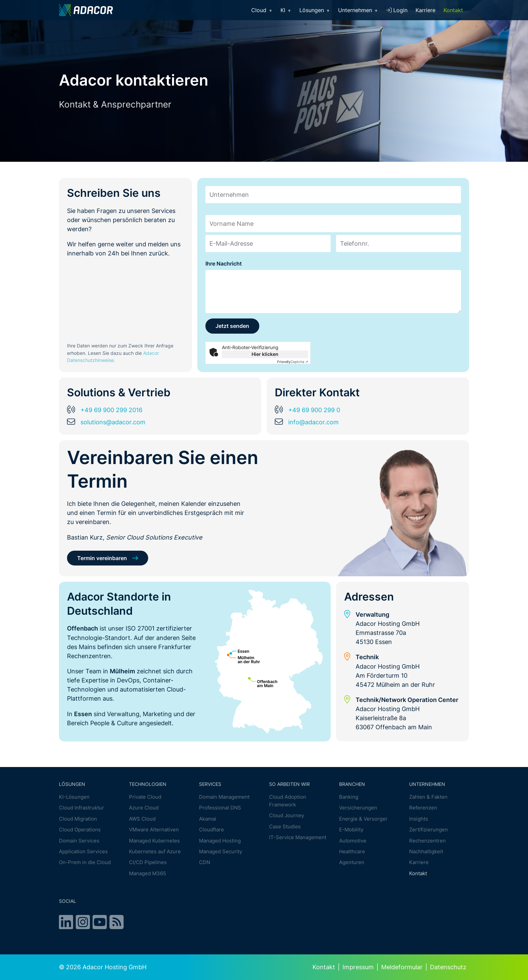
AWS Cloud (142, 819)
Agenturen (352, 863)
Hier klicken (265, 354)
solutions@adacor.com (113, 422)
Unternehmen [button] (358, 10)
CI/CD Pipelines (148, 863)
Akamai (208, 819)
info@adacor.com (313, 422)
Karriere (425, 10)
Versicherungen (358, 808)
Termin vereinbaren (102, 558)
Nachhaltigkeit (426, 852)
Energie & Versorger (363, 819)
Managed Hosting (220, 841)
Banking (349, 797)
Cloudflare (211, 830)
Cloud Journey (287, 816)
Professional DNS (220, 808)
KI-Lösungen (74, 797)
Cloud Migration (78, 819)
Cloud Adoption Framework (288, 801)
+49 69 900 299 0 (314, 410)
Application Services (83, 852)
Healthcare (352, 852)
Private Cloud (145, 797)
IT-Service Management (298, 838)
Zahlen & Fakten (428, 797)
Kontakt (453, 10)
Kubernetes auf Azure (155, 852)
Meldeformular (402, 967)
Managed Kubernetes (154, 841)
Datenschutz (448, 967)
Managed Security (221, 852)
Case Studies (285, 826)
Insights (419, 819)
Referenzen (423, 808)
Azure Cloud (144, 808)
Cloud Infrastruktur (81, 808)
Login (397, 10)
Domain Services (79, 841)
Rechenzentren (427, 841)
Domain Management (224, 797)
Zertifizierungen (428, 830)
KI (286, 10)
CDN (205, 863)
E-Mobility (351, 830)
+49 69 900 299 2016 (111, 410)
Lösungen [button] (315, 10)
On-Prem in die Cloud (85, 863)
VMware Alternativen (154, 830)
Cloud (262, 10)
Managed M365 (147, 873)
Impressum (358, 967)
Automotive (353, 841)
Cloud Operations (80, 830)
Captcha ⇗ (293, 362)
